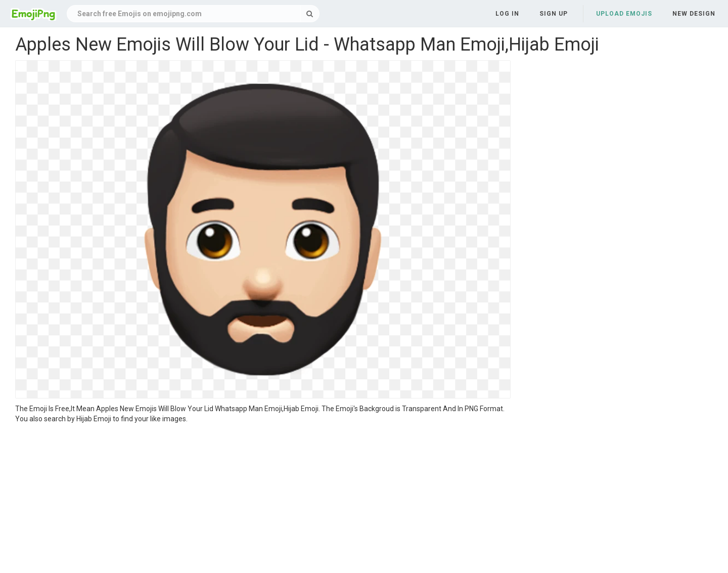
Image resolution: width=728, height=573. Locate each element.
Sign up (554, 14)
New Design (694, 14)
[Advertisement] (263, 500)
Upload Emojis (624, 14)
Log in (507, 14)
